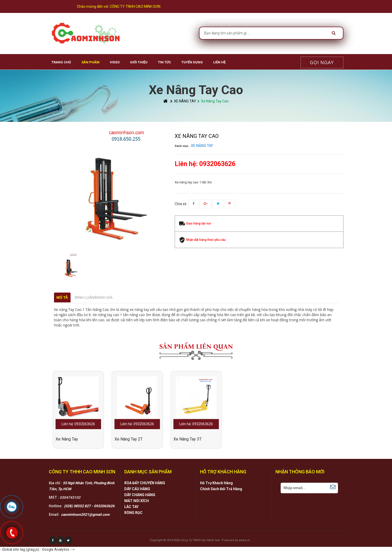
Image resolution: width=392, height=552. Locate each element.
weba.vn (244, 540)
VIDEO (115, 62)
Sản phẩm (90, 62)
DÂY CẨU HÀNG (137, 489)
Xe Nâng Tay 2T (129, 439)
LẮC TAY (131, 507)
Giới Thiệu (139, 62)
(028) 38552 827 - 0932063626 (89, 506)
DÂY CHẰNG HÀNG (140, 495)
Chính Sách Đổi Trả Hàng (221, 489)
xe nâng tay (67, 439)
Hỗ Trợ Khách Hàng (216, 483)
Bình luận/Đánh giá (94, 297)
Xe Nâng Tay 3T (187, 439)
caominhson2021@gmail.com (85, 514)
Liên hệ (219, 62)
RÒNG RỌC (133, 513)
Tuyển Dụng (192, 62)
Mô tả (62, 297)
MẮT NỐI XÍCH (137, 501)
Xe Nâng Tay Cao (213, 101)
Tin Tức (164, 62)
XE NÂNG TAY (183, 101)
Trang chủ (61, 62)
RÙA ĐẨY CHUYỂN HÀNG (145, 483)
